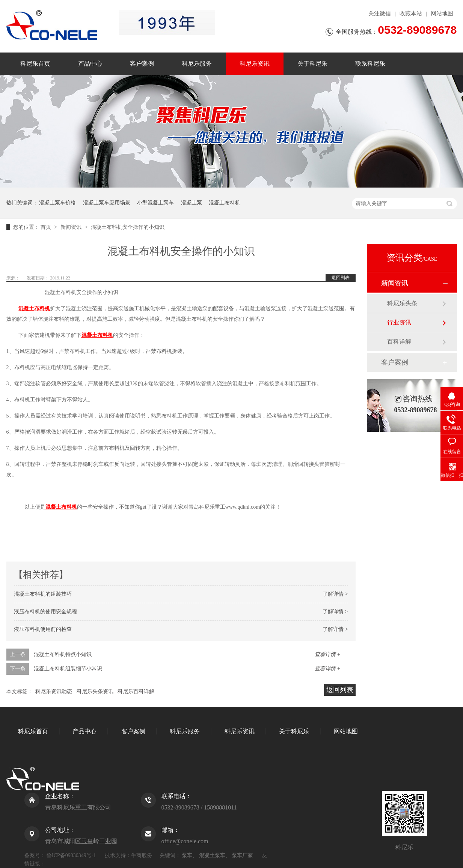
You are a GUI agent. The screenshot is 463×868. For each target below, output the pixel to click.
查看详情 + (328, 654)
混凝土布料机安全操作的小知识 (128, 227)
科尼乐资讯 (255, 64)
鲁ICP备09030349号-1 (71, 855)
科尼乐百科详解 (136, 692)
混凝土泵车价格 (57, 203)
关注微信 (380, 14)
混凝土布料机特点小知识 (63, 654)
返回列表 (341, 278)
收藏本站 (411, 14)
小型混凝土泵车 (155, 203)
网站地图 (442, 14)
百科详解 (399, 342)
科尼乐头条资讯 (95, 692)
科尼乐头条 (402, 303)
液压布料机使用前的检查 (43, 629)
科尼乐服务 (197, 64)
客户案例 (142, 64)
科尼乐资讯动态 (54, 692)
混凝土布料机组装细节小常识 (68, 669)
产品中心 (90, 64)
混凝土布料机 (225, 203)
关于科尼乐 (312, 64)
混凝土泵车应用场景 (107, 203)
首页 (47, 227)
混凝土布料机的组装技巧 (43, 594)
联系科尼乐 (370, 64)
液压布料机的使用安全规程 (45, 612)
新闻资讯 (72, 227)
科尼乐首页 (35, 64)
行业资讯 (399, 322)
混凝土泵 (192, 203)
